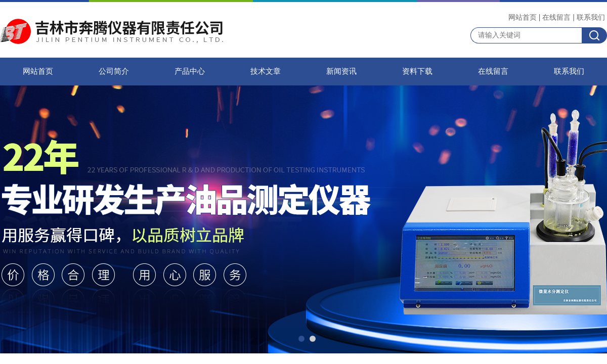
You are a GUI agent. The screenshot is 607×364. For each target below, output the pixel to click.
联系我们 (591, 17)
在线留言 (556, 17)
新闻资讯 (341, 71)
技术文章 (266, 71)
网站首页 (523, 17)
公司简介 (114, 71)
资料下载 (417, 71)
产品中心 (190, 71)
